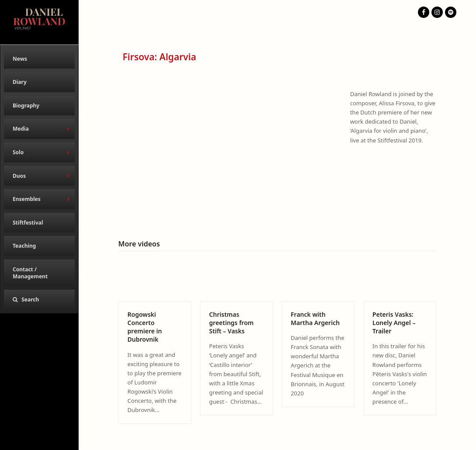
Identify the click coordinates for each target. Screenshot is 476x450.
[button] (39, 300)
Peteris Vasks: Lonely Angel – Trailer (394, 323)
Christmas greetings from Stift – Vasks (231, 323)
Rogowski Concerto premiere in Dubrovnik (145, 327)
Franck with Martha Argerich (315, 318)
